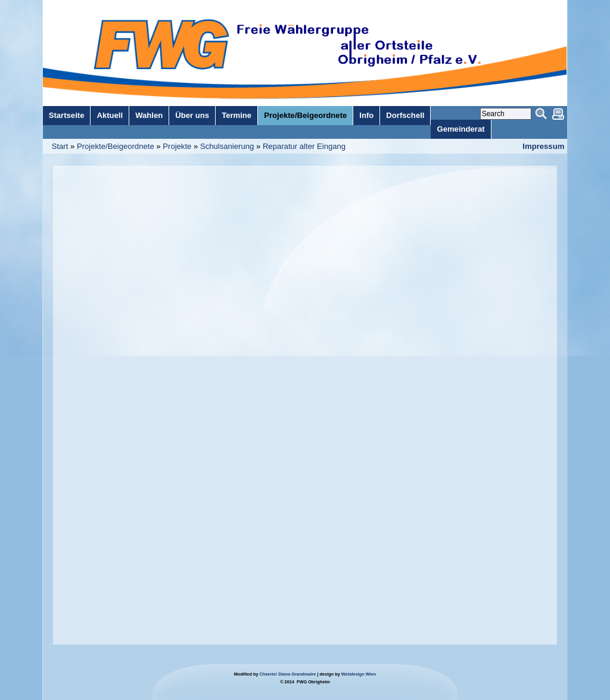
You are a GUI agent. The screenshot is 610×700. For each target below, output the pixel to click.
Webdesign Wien (359, 674)
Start (60, 146)
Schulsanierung (227, 146)
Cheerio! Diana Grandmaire (288, 674)
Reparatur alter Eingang (304, 146)
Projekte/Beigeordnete (116, 146)
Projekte (177, 146)
